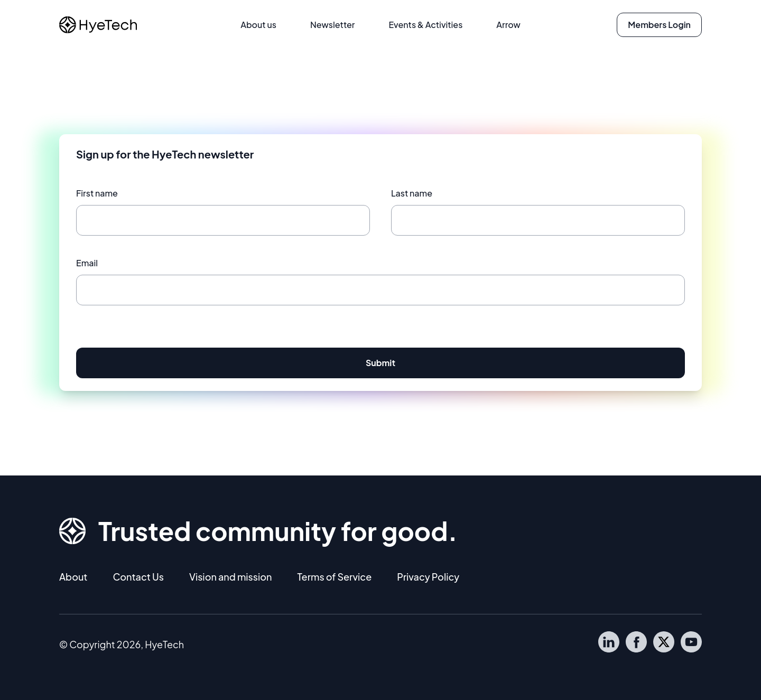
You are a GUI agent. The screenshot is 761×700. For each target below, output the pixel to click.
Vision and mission (231, 577)
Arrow (508, 25)
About (73, 577)
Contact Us (138, 577)
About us (258, 25)
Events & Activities (425, 25)
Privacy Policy (428, 577)
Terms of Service (334, 577)
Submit (380, 363)
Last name (412, 193)
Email (87, 263)
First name (97, 193)
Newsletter (333, 25)
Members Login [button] (659, 25)
